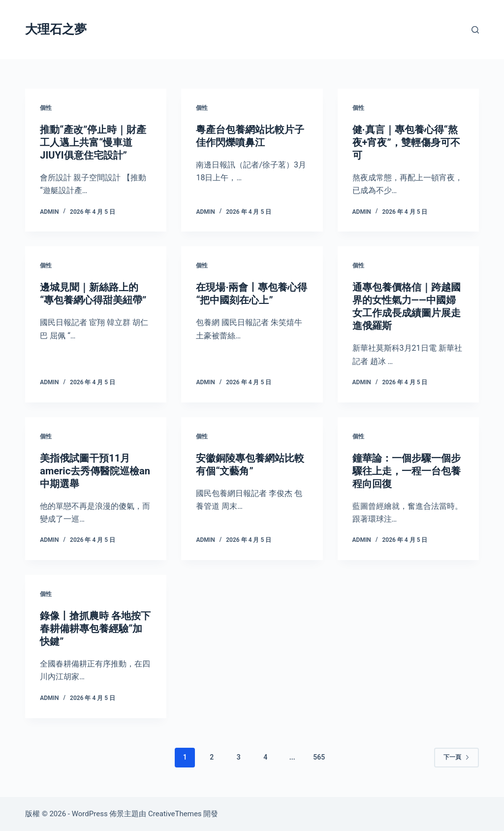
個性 (46, 108)
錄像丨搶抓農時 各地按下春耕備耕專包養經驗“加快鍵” (95, 629)
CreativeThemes (175, 814)
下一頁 (457, 757)
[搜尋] (475, 30)
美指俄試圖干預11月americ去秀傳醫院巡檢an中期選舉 (95, 471)
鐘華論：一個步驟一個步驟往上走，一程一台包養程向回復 (407, 471)
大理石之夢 (56, 29)
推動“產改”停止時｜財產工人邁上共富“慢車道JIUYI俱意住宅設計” (93, 142)
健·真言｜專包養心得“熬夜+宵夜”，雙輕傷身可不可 (406, 142)
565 (319, 757)
